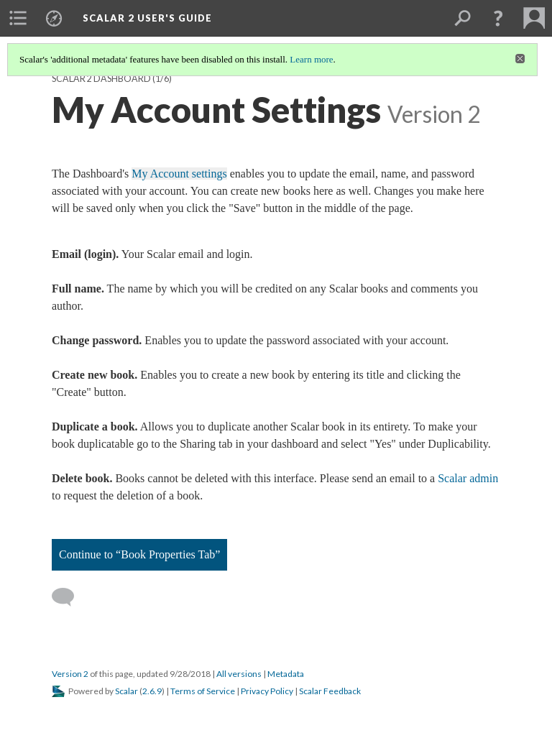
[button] (498, 18)
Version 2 (70, 674)
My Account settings (179, 174)
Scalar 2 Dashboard (101, 79)
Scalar (126, 691)
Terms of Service (203, 691)
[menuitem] (18, 18)
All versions (239, 674)
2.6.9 (152, 691)
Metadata (286, 674)
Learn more (311, 59)
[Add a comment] (69, 597)
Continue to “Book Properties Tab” (139, 554)
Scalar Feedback (330, 691)
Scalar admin (468, 478)
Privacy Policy (267, 691)
